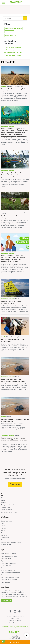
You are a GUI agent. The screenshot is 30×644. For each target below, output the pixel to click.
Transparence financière (8, 505)
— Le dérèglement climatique (13, 52)
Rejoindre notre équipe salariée (10, 577)
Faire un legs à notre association (10, 573)
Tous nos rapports (6, 545)
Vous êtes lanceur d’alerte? (9, 580)
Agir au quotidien (6, 561)
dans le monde (23, 623)
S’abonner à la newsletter (8, 554)
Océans (3, 533)
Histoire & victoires (6, 510)
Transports (4, 535)
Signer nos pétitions (7, 558)
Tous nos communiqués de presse (11, 542)
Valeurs (3, 500)
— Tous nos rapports (11, 50)
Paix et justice (5, 538)
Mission (3, 498)
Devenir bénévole (6, 566)
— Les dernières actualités (13, 47)
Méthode (4, 503)
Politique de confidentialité (15, 621)
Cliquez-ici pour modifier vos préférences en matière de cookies (15, 627)
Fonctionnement (6, 507)
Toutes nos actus (6, 540)
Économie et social (7, 521)
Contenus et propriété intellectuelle (15, 616)
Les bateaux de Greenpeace (9, 512)
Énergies (4, 526)
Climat (3, 523)
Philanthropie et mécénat (8, 575)
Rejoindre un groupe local (8, 563)
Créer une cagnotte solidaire (9, 570)
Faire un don (5, 568)
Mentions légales (15, 618)
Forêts (3, 531)
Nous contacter (6, 582)
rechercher (16, 484)
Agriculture (4, 528)
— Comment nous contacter (13, 55)
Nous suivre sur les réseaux (9, 556)
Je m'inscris (7, 600)
